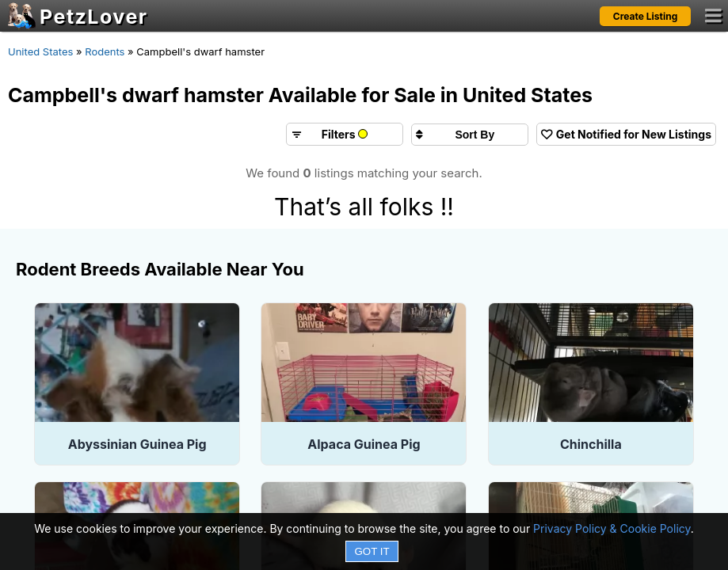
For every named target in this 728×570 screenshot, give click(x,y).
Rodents (105, 51)
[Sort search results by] (470, 135)
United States (40, 51)
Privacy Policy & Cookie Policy (612, 528)
